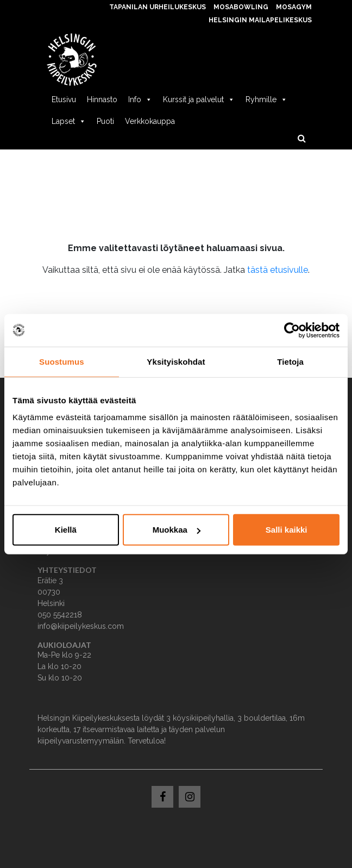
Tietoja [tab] (290, 361)
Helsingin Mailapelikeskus (260, 20)
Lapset (69, 121)
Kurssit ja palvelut (199, 99)
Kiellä (66, 530)
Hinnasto (102, 99)
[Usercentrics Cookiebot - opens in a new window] (292, 330)
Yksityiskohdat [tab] (176, 361)
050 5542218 (60, 615)
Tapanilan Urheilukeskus (158, 7)
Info (140, 99)
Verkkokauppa (150, 121)
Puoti (105, 121)
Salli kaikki (287, 530)
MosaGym (294, 7)
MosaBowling (241, 7)
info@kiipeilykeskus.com (81, 626)
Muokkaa (177, 530)
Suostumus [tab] (62, 361)
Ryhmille (266, 99)
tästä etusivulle (278, 270)
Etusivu (64, 99)
